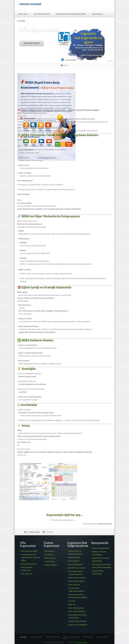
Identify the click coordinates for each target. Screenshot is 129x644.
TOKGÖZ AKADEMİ (30, 4)
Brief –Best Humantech (77, 611)
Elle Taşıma (49, 555)
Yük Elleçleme (50, 562)
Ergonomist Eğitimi (36, 637)
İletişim (64, 638)
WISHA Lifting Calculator (77, 578)
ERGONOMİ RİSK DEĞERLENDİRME (71, 14)
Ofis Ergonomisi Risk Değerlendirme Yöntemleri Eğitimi (30, 558)
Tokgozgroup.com (81, 642)
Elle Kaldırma (50, 551)
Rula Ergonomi (74, 561)
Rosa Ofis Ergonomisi (29, 564)
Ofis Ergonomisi (88, 637)
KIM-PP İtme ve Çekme (77, 568)
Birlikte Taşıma (50, 558)
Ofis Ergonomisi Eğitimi (29, 551)
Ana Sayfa (23, 637)
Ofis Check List (27, 574)
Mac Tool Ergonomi (75, 565)
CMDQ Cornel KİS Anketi (78, 621)
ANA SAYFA (23, 14)
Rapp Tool (72, 605)
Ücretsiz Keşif (32, 43)
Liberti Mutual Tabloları (77, 581)
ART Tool (72, 601)
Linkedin (48, 532)
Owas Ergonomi (74, 585)
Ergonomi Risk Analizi (53, 637)
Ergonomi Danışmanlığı (101, 548)
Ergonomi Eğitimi (51, 565)
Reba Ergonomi (74, 558)
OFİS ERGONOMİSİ (42, 14)
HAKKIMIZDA (98, 14)
